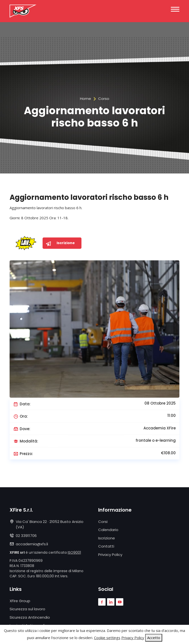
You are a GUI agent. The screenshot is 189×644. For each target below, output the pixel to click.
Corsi (103, 522)
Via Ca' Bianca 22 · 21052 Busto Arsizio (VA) (50, 524)
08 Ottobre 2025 (160, 403)
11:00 (172, 416)
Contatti (106, 546)
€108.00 (168, 453)
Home (86, 99)
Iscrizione (107, 538)
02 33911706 (26, 536)
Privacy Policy (110, 555)
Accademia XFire (160, 428)
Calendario (108, 530)
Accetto (154, 638)
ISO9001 (74, 552)
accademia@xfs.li (32, 544)
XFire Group (20, 601)
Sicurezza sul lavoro (27, 609)
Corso (104, 99)
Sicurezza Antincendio (30, 617)
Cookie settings (107, 638)
